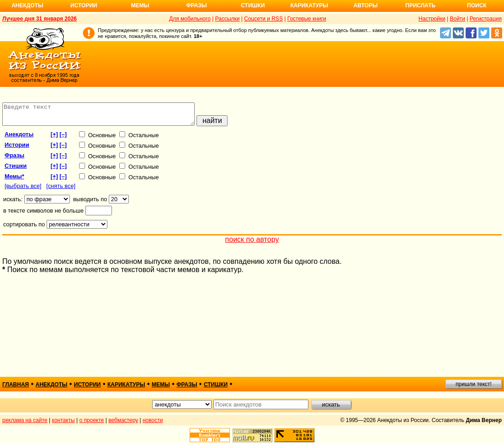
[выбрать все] (23, 190)
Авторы (366, 5)
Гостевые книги (307, 19)
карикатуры (126, 385)
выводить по (90, 203)
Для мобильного (190, 19)
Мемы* (14, 180)
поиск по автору (252, 243)
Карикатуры (309, 5)
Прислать (420, 5)
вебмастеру (123, 420)
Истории (84, 5)
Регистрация (486, 19)
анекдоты (19, 138)
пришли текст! (474, 384)
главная (16, 385)
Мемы (140, 5)
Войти (457, 19)
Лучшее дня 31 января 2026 (40, 19)
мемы (161, 385)
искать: (13, 203)
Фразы (196, 5)
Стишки (253, 5)
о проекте (92, 420)
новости (153, 420)
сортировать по (24, 228)
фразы (14, 159)
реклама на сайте (25, 420)
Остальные (139, 139)
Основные (97, 139)
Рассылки (228, 19)
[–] (63, 138)
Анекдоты (27, 5)
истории (17, 149)
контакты (64, 420)
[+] (54, 138)
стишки (16, 170)
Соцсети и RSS (263, 19)
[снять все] (61, 190)
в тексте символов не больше (43, 215)
